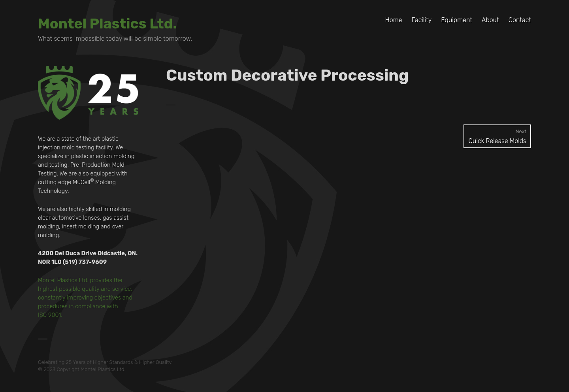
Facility (421, 20)
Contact (520, 20)
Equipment (457, 20)
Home (394, 20)
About (490, 20)
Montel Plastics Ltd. (107, 24)
